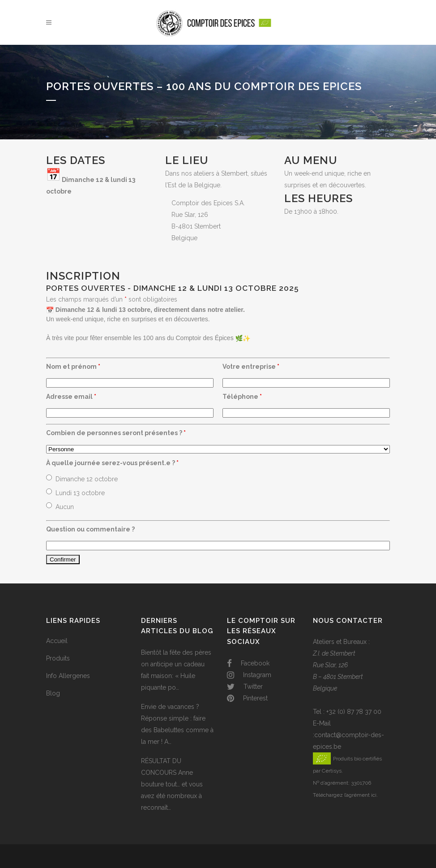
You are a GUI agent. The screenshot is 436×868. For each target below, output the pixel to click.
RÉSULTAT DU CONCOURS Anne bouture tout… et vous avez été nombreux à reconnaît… (172, 784)
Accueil (57, 641)
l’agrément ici (360, 795)
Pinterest (247, 698)
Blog (53, 693)
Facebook (248, 663)
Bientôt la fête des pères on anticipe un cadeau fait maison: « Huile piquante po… (176, 670)
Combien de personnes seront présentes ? (116, 433)
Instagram (249, 675)
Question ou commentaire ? (90, 529)
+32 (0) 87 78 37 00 (354, 712)
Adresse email (71, 397)
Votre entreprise (251, 367)
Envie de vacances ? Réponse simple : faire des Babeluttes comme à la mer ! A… (177, 724)
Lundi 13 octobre (80, 493)
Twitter (245, 687)
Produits (58, 658)
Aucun (65, 507)
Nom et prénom (73, 367)
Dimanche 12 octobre (87, 479)
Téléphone (242, 397)
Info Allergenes (68, 676)
